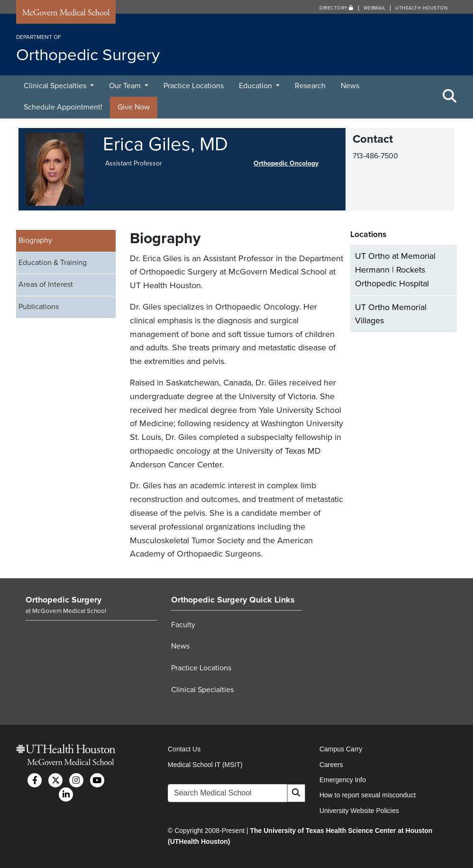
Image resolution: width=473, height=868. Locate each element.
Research (310, 86)
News (350, 86)
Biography (35, 240)
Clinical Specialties (56, 86)
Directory (337, 8)
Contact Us (184, 749)
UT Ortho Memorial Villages (391, 314)
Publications (39, 307)
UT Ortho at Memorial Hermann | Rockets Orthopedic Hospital (395, 270)
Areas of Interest (46, 284)
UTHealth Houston (421, 8)
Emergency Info (343, 780)
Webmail (375, 8)
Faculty (183, 625)
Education (256, 86)
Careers (331, 765)
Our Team (126, 86)
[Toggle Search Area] (450, 97)
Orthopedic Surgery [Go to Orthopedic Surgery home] (64, 600)
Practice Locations (194, 86)
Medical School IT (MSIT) (205, 765)
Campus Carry (341, 749)
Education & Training (53, 263)
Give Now (134, 107)
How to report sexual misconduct (368, 795)
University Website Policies (359, 811)
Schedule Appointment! (63, 107)
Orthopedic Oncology (286, 163)
